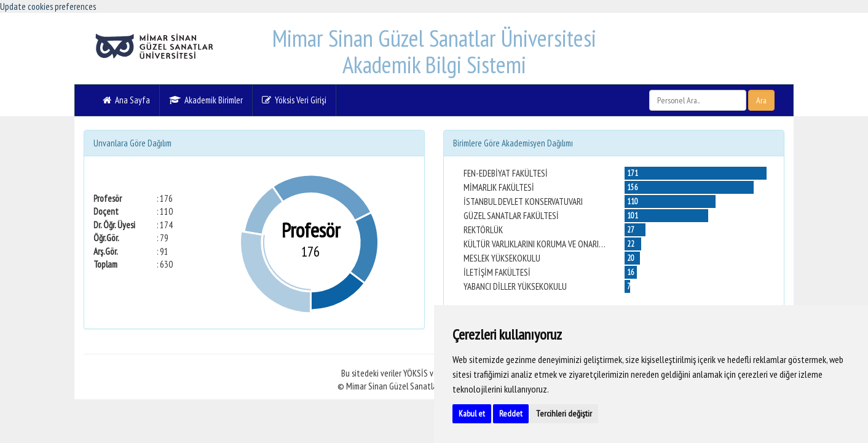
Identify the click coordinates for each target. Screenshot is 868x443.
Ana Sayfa (126, 100)
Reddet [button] (511, 413)
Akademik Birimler (206, 100)
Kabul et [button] (472, 413)
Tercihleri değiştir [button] (564, 413)
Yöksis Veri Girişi (294, 100)
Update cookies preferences (48, 6)
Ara (761, 100)
